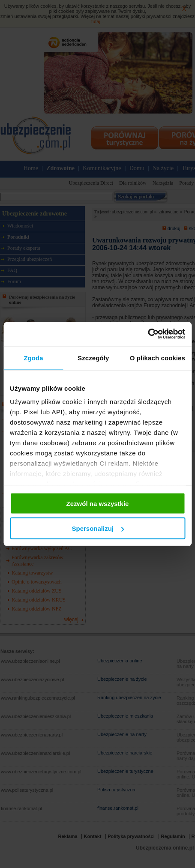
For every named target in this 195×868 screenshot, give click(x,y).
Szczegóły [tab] (93, 358)
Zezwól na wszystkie (98, 503)
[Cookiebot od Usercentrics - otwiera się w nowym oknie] (148, 334)
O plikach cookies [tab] (157, 358)
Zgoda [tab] (33, 358)
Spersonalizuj (98, 528)
